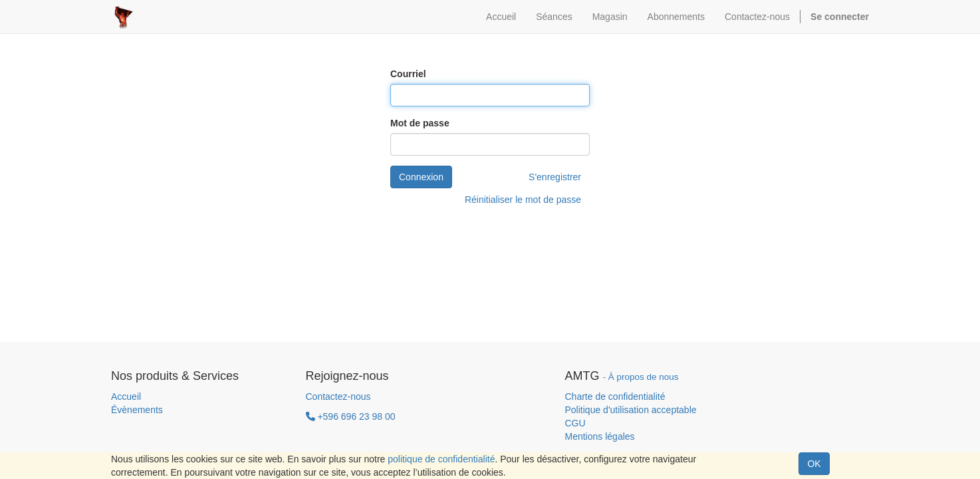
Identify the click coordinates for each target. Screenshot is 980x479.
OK (814, 464)
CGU (575, 423)
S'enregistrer (555, 177)
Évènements (137, 410)
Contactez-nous (338, 397)
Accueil (126, 397)
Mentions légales (600, 436)
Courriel (408, 74)
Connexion (421, 177)
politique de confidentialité (441, 459)
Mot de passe (420, 123)
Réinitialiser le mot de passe (523, 200)
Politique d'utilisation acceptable (631, 410)
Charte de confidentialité (615, 397)
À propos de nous (644, 377)
